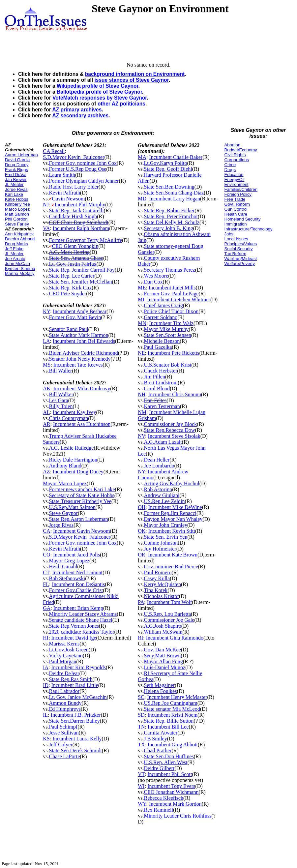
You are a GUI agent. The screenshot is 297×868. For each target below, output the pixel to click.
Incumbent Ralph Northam (81, 228)
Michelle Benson (162, 341)
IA (46, 667)
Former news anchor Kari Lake (82, 489)
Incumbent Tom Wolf (170, 602)
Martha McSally (20, 273)
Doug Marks (16, 244)
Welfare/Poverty (240, 264)
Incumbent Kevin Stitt (172, 531)
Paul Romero (158, 572)
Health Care (236, 214)
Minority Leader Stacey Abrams (83, 614)
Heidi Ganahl (63, 567)
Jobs (229, 234)
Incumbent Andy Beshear (80, 311)
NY (141, 472)
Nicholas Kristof (161, 596)
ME (142, 288)
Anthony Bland (65, 466)
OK (142, 531)
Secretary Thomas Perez (169, 270)
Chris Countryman (68, 418)
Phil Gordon (16, 219)
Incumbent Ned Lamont (77, 572)
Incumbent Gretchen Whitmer (179, 299)
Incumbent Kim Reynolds (79, 667)
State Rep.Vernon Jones (74, 626)
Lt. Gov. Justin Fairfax (73, 264)
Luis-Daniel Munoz (164, 667)
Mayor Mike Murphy (166, 329)
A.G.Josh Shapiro (162, 626)
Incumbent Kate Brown (173, 555)
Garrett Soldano (161, 317)
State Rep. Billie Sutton (169, 721)
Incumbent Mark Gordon (175, 804)
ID (46, 685)
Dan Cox (153, 282)
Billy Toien (61, 406)
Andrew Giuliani (162, 495)
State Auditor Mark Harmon (78, 335)
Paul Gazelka (158, 347)
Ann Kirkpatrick (19, 234)
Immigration (236, 224)
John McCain (17, 264)
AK (47, 389)
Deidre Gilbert (159, 768)
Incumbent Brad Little (75, 685)
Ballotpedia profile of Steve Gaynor (99, 92)
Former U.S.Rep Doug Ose (77, 169)
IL (45, 715)
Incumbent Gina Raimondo (175, 638)
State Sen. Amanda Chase (76, 258)
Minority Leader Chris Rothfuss (178, 816)
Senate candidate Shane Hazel (80, 620)
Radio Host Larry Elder (74, 187)
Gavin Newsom (68, 199)
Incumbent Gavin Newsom (81, 531)
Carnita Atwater (161, 733)
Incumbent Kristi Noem (172, 715)
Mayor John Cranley (165, 525)
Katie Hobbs (17, 199)
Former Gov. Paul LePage (171, 294)
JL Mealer (14, 184)
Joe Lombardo (159, 466)
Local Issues (236, 239)
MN (142, 323)
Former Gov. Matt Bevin (75, 317)
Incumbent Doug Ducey (78, 472)
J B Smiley (155, 739)
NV (141, 436)
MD (142, 199)
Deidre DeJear (64, 673)
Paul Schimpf (63, 727)
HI (46, 638)
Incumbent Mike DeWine (175, 507)
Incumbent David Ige (74, 638)
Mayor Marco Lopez (65, 483)
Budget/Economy (241, 150)
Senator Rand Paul (68, 329)
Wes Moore (156, 276)
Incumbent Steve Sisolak (174, 436)
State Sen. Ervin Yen (165, 537)
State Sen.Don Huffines (169, 756)
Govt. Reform (237, 204)
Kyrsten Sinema (20, 269)
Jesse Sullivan (64, 733)
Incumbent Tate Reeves (78, 365)
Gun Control (236, 209)
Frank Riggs (16, 170)
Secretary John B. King (168, 228)
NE (141, 353)
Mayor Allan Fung (163, 661)
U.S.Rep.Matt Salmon (72, 507)
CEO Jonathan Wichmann (171, 792)
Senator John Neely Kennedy (80, 359)
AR (46, 424)
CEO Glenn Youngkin (75, 246)
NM (142, 412)
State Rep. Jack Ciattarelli (76, 210)
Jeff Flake (14, 249)
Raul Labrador (64, 691)
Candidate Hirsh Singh (73, 216)
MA (142, 157)
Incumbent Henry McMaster (177, 697)
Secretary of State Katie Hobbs (81, 495)
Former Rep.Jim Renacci (170, 513)
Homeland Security (243, 219)
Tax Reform (235, 254)
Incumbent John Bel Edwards (84, 341)
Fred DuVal (16, 175)
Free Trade (235, 199)
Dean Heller (157, 460)
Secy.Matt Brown (162, 656)
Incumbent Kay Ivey (74, 412)
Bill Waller (60, 371)
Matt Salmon (17, 214)
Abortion (232, 145)
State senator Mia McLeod (172, 709)
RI (140, 638)
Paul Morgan (62, 661)
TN (141, 727)
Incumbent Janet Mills (172, 288)
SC (141, 697)
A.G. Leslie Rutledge (71, 448)
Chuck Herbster (160, 371)
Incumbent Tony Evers (171, 786)
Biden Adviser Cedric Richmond (83, 353)
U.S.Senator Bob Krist (167, 365)
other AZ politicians (121, 104)
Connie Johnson (161, 543)
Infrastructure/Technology (249, 229)
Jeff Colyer (60, 745)
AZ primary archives (77, 110)
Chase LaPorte (64, 756)
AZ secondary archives (80, 116)
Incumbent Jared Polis (76, 555)
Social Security (239, 249)
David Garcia (17, 160)
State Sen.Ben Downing (169, 187)
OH (142, 507)
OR (141, 555)
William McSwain (163, 632)
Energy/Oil (235, 180)
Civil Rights (235, 155)
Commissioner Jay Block (170, 424)
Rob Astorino (158, 489)
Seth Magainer (159, 685)
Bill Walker (61, 394)
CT (46, 572)
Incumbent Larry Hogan (175, 199)
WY (142, 804)
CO (46, 555)
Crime (230, 165)
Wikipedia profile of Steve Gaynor (98, 86)
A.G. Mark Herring (69, 252)
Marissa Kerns (64, 644)
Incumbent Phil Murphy (80, 205)
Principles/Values (241, 244)
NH (142, 394)
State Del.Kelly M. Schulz (171, 222)
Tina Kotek (156, 590)
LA (46, 341)
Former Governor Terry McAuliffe (85, 240)
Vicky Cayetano (66, 656)
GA (47, 608)
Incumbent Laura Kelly (77, 739)
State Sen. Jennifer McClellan (80, 282)
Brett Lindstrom (161, 383)
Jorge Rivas (16, 189)
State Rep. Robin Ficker (169, 210)
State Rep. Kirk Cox (70, 288)
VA (46, 228)
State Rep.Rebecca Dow (169, 430)
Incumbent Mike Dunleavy (82, 389)
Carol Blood (157, 389)
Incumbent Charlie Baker (176, 157)
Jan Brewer (16, 180)
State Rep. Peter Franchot (171, 216)
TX (141, 745)
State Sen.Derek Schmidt (75, 750)
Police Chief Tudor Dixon (171, 311)
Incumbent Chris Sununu (175, 394)
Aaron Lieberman (21, 155)
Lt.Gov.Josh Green (69, 650)
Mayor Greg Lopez (69, 561)
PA (141, 602)
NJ (46, 205)
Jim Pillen (154, 377)
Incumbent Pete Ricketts (173, 353)
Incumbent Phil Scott (170, 774)
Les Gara (58, 400)
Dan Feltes (155, 400)
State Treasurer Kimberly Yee (80, 501)
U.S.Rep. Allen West (165, 762)
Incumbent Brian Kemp (78, 608)
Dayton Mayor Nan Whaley (173, 519)
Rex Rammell (158, 810)
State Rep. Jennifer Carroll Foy (82, 270)
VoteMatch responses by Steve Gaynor (100, 98)
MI (141, 299)
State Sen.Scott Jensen (167, 335)
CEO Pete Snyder (67, 294)
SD (141, 715)
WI (141, 786)
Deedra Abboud (20, 239)
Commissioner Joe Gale (169, 620)
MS (47, 365)
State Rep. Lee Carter (72, 276)
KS (46, 739)
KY (46, 311)
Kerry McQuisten (162, 584)
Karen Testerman (162, 406)
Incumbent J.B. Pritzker (76, 715)
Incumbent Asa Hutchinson (82, 424)
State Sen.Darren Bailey (74, 721)
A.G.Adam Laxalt (163, 442)
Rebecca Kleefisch (163, 798)
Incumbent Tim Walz (171, 323)
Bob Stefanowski (67, 578)
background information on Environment (135, 74)
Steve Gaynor (63, 513)
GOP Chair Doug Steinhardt (78, 222)
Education (234, 175)
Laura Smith (62, 175)
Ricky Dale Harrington (73, 460)
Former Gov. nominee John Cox (83, 163)
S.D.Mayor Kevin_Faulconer (74, 157)
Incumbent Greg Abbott (173, 745)
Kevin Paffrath (64, 193)
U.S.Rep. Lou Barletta (167, 614)
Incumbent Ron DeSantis (78, 584)
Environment (237, 184)
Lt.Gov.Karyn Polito (165, 163)
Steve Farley (17, 224)
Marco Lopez (17, 209)
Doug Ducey (17, 165)
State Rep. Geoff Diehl (168, 169)
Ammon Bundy (65, 703)
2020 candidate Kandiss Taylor (81, 632)
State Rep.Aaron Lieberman (78, 519)
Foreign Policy (238, 194)
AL (46, 412)
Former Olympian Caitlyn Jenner (84, 181)
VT (141, 774)
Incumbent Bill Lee (168, 727)
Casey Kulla (157, 578)
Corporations (237, 160)
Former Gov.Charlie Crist (76, 590)
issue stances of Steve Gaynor (131, 80)
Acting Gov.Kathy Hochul (171, 483)
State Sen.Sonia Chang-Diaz (174, 193)
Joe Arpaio (15, 259)
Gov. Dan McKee (162, 650)
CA (46, 531)
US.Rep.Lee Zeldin (164, 501)
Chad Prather (158, 750)
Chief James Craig (163, 305)
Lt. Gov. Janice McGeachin (78, 697)
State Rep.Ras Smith (71, 679)
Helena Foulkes (160, 691)
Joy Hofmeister (160, 549)
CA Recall (54, 151)
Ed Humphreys (65, 709)
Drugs (230, 170)
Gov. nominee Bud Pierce (171, 567)
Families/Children (241, 189)
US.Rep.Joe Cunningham (170, 703)
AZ (46, 472)
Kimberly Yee (17, 204)
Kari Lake (14, 194)
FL (46, 584)
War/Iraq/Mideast (241, 259)
